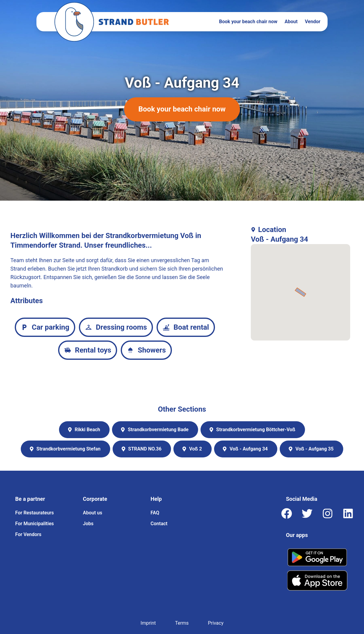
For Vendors (28, 534)
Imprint (148, 623)
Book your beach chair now (248, 22)
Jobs (88, 524)
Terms (182, 623)
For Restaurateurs (35, 513)
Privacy (216, 623)
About (291, 22)
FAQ (155, 513)
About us (92, 513)
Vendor (313, 22)
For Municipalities (35, 524)
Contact (159, 524)
